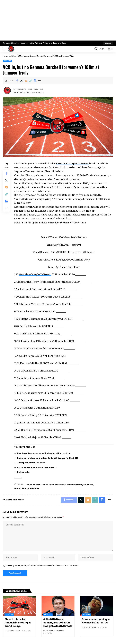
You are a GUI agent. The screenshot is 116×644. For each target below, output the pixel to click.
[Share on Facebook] (17, 81)
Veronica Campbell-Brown (72, 164)
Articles (13, 56)
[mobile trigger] (5, 49)
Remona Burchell (57, 485)
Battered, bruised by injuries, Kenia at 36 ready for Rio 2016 (48, 458)
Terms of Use (59, 43)
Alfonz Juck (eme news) (55, 631)
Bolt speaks (23, 472)
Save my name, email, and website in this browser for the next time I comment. (43, 565)
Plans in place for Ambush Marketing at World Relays (18, 623)
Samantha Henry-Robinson (80, 485)
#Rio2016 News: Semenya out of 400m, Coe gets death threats (58, 623)
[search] (96, 49)
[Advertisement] (58, 20)
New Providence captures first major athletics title (44, 453)
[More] (39, 81)
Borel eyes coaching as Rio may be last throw (96, 621)
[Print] (35, 81)
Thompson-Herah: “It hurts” (32, 463)
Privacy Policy (42, 43)
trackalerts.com (24, 89)
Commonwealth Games (36, 485)
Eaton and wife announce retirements (37, 467)
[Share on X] (21, 81)
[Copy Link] (30, 81)
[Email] (26, 81)
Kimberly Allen (90, 627)
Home (5, 56)
